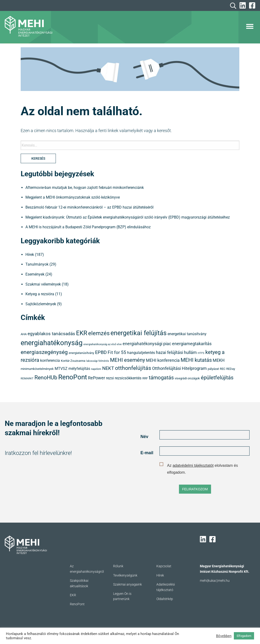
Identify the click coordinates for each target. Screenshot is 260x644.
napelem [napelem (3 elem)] (96, 369)
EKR (73, 595)
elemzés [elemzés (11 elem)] (99, 333)
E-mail (147, 453)
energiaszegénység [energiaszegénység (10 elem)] (44, 352)
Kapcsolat (164, 566)
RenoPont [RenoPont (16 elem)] (73, 377)
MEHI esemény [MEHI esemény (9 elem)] (128, 360)
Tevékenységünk (125, 575)
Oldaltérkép (165, 599)
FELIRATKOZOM (195, 489)
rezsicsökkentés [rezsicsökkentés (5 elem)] (128, 378)
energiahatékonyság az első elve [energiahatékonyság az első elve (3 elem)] (103, 344)
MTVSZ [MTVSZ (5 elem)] (61, 369)
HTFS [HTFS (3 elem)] (201, 353)
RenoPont (77, 604)
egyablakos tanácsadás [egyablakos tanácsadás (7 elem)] (51, 334)
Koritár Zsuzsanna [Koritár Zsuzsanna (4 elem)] (73, 361)
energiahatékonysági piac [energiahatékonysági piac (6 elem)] (147, 344)
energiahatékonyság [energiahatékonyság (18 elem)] (52, 343)
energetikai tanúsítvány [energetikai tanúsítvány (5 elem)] (187, 334)
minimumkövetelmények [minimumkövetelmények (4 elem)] (37, 369)
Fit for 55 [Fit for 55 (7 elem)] (117, 352)
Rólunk (118, 566)
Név (144, 437)
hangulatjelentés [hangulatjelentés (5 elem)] (141, 353)
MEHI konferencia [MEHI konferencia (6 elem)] (163, 360)
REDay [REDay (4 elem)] (231, 369)
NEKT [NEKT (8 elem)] (108, 368)
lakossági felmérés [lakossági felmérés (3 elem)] (98, 361)
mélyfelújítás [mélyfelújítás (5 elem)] (79, 369)
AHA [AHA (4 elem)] (24, 334)
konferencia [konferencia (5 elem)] (50, 361)
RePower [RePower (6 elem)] (96, 378)
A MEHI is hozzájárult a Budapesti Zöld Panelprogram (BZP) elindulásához (88, 227)
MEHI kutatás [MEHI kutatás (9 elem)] (196, 360)
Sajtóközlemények (41, 304)
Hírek (30, 255)
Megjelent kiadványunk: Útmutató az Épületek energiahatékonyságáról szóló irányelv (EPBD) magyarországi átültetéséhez (128, 217)
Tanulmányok (37, 264)
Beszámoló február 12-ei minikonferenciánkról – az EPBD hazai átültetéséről (89, 207)
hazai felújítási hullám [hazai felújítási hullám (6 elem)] (176, 353)
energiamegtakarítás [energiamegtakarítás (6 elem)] (192, 344)
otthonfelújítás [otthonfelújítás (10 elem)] (133, 368)
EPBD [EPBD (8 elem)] (101, 352)
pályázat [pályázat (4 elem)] (213, 369)
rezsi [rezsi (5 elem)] (110, 378)
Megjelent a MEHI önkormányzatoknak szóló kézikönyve (73, 197)
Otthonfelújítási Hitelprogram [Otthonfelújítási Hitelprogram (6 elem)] (179, 368)
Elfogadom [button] (244, 636)
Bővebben (224, 636)
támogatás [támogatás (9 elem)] (161, 378)
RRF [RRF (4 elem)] (145, 378)
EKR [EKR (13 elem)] (82, 333)
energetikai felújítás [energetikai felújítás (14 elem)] (139, 333)
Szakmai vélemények (43, 284)
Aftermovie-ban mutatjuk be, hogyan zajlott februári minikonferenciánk (85, 188)
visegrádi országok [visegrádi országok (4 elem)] (187, 378)
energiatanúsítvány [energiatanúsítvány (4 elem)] (81, 353)
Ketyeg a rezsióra (40, 294)
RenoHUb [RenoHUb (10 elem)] (46, 378)
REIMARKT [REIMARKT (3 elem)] (27, 379)
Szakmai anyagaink (128, 584)
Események (35, 274)
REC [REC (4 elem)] (223, 369)
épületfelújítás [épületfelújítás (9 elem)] (217, 378)
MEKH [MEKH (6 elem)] (219, 360)
